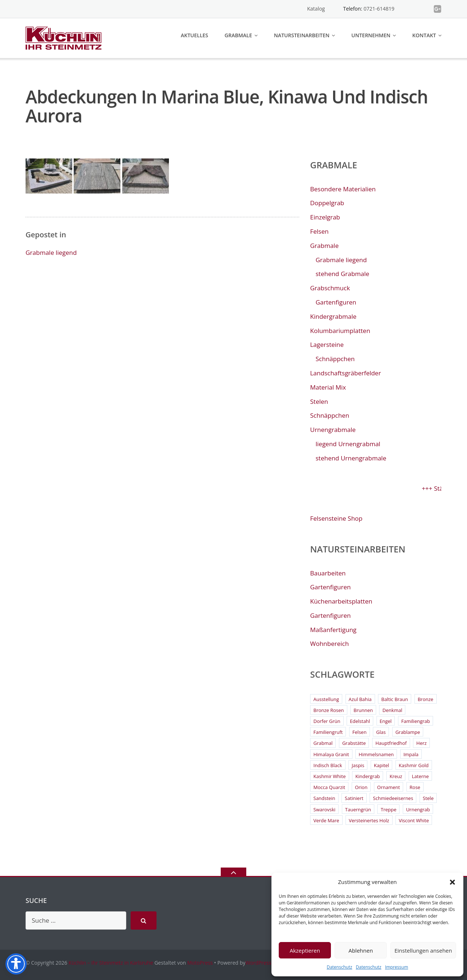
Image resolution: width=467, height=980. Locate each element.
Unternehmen (371, 35)
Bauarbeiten (328, 573)
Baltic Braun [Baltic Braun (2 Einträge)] (395, 699)
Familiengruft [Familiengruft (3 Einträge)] (328, 732)
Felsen (319, 231)
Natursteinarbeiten (302, 35)
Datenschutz (339, 967)
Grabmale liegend (51, 252)
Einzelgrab (325, 217)
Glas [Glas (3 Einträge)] (381, 732)
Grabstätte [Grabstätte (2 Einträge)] (354, 743)
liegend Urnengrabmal (348, 444)
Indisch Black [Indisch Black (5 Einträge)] (328, 765)
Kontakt (424, 35)
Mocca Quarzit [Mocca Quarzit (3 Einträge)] (329, 787)
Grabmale (238, 35)
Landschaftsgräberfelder (346, 373)
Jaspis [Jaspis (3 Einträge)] (358, 765)
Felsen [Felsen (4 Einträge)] (360, 732)
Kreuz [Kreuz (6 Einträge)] (396, 776)
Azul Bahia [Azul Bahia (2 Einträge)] (360, 699)
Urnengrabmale (333, 430)
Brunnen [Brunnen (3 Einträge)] (363, 710)
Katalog (316, 9)
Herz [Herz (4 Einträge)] (421, 743)
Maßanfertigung (333, 630)
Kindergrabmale (333, 316)
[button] (452, 882)
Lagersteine (327, 344)
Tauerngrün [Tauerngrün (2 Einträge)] (358, 809)
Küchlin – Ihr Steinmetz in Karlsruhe (111, 963)
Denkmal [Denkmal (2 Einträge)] (392, 710)
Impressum (396, 967)
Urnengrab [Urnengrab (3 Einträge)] (418, 809)
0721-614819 (379, 9)
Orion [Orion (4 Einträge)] (361, 787)
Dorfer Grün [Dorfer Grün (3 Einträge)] (327, 721)
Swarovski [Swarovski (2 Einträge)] (324, 809)
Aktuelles (195, 35)
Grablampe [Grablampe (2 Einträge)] (408, 732)
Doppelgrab (327, 203)
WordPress (258, 963)
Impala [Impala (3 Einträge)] (411, 754)
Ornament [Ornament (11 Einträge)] (389, 787)
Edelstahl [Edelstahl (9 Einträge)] (360, 721)
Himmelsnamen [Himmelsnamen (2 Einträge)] (376, 754)
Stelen (319, 401)
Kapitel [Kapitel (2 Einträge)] (382, 765)
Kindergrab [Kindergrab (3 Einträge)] (368, 776)
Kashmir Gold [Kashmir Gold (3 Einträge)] (414, 765)
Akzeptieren (305, 950)
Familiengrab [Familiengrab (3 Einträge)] (416, 721)
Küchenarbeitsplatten (341, 601)
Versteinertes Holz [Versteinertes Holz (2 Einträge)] (369, 820)
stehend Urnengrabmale (351, 458)
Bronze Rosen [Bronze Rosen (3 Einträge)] (329, 710)
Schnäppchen (335, 359)
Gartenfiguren (336, 302)
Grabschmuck (330, 288)
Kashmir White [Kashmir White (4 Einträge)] (330, 776)
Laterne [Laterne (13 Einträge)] (420, 776)
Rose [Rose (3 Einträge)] (415, 787)
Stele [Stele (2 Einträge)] (428, 798)
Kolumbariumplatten (340, 331)
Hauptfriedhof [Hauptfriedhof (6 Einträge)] (391, 743)
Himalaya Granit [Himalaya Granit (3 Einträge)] (331, 754)
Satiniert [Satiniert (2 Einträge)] (354, 798)
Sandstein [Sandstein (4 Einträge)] (324, 798)
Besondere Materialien (343, 189)
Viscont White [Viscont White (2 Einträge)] (414, 820)
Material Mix (328, 387)
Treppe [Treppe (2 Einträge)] (388, 809)
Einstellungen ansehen (423, 950)
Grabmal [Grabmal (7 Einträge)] (323, 743)
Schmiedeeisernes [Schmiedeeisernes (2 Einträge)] (393, 798)
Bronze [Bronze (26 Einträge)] (426, 699)
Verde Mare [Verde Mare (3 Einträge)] (326, 820)
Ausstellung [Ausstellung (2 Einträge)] (326, 699)
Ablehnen (361, 950)
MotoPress (200, 963)
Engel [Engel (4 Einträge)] (386, 721)
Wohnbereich (329, 644)
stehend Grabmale (342, 274)
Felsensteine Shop (336, 518)
